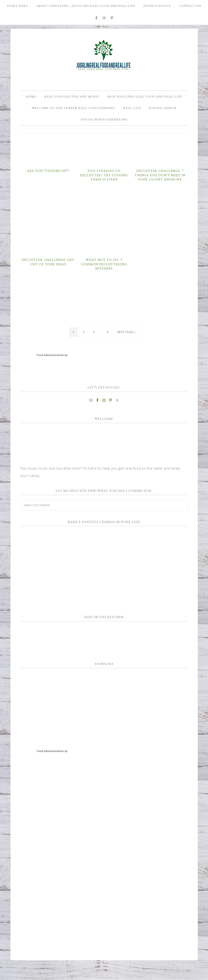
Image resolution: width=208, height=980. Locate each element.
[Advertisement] (57, 720)
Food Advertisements (50, 371)
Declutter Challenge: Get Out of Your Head (48, 278)
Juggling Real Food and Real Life (104, 55)
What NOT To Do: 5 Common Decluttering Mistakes (104, 280)
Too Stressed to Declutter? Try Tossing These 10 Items (104, 191)
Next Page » (126, 348)
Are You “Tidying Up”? (48, 187)
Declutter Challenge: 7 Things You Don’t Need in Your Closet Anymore (160, 191)
